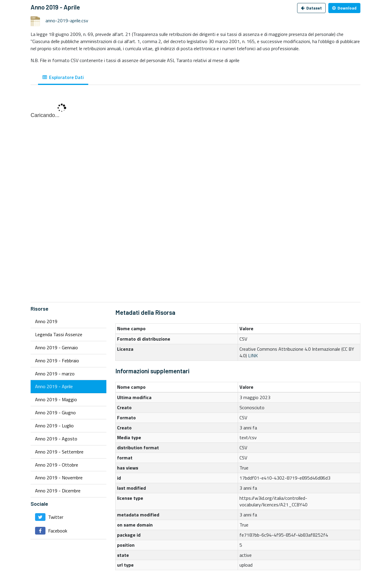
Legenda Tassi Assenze (59, 334)
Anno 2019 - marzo (55, 374)
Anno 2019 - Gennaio (56, 347)
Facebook (51, 531)
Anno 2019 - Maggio (56, 399)
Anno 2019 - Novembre (59, 478)
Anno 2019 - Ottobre (57, 465)
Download (344, 8)
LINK (253, 355)
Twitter (49, 517)
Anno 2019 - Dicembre (58, 491)
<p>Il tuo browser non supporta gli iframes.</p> (195, 197)
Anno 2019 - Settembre (59, 452)
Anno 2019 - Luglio (54, 426)
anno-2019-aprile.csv (67, 20)
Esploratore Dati (63, 77)
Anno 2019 (46, 321)
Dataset (311, 8)
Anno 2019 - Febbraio (57, 361)
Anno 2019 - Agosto (56, 439)
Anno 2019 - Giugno (55, 412)
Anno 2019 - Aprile (54, 386)
